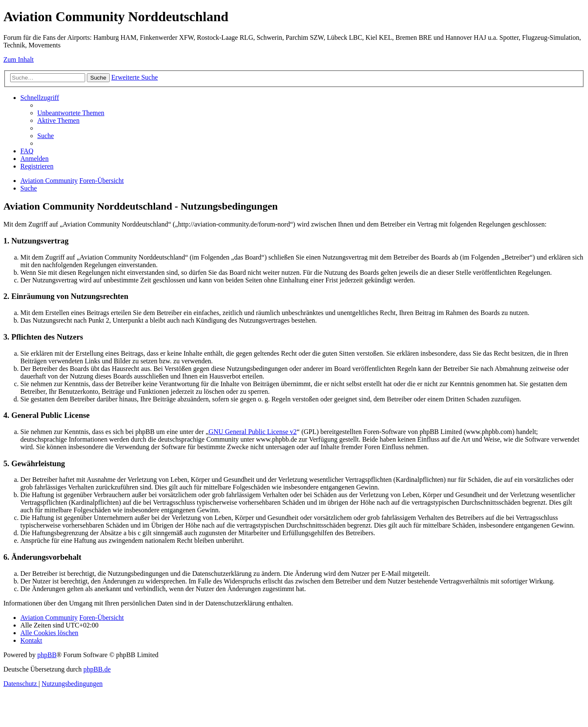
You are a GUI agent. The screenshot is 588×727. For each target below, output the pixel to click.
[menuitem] (71, 113)
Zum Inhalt (19, 59)
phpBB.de (97, 669)
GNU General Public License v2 (252, 432)
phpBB (47, 655)
